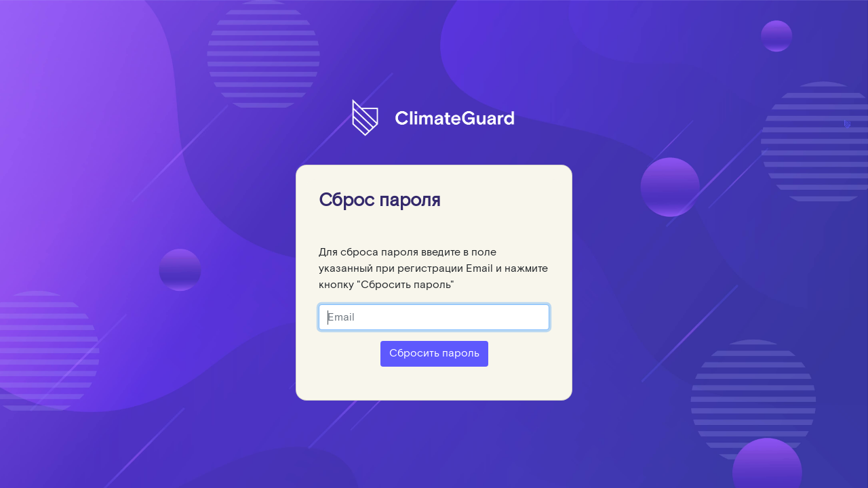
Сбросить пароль (434, 353)
